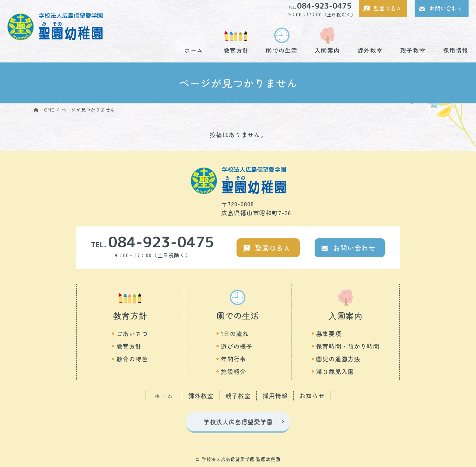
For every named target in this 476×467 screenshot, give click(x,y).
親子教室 (413, 49)
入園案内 (327, 49)
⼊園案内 (345, 315)
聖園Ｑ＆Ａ (388, 8)
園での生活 (282, 49)
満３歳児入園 (335, 371)
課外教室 (370, 49)
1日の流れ (235, 334)
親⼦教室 (238, 396)
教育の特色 (132, 359)
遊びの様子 (237, 346)
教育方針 (236, 49)
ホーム (194, 49)
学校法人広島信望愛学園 (238, 422)
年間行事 (234, 359)
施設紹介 (234, 371)
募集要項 (329, 334)
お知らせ (312, 396)
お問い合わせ (446, 8)
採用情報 (456, 49)
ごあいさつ (132, 334)
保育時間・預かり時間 (348, 346)
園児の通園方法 (338, 359)
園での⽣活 (238, 315)
